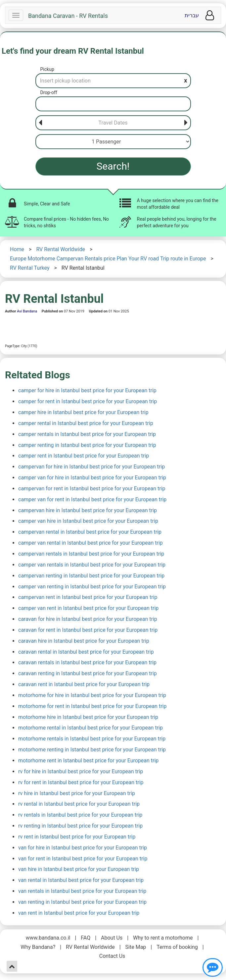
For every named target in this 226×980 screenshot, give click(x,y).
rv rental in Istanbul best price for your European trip (79, 804)
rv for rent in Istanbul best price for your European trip (81, 782)
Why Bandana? (38, 947)
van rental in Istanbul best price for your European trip (81, 880)
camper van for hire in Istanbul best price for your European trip (92, 478)
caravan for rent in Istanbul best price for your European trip (88, 630)
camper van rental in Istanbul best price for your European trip (90, 543)
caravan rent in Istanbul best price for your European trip (84, 684)
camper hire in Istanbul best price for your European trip (83, 412)
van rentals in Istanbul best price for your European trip (82, 891)
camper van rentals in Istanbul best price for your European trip (92, 565)
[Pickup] (113, 81)
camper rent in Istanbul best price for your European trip (84, 456)
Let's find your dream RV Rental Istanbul (73, 51)
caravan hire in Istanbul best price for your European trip (84, 641)
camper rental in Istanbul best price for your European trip (86, 423)
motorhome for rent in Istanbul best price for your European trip (92, 706)
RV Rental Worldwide (61, 249)
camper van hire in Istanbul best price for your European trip (88, 521)
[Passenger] (113, 142)
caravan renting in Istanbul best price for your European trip (88, 673)
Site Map (136, 947)
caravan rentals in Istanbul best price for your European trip (87, 662)
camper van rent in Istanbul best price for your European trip (88, 608)
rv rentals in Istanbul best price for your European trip (80, 815)
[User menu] (210, 15)
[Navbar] (16, 15)
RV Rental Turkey (30, 268)
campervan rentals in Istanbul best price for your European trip (91, 554)
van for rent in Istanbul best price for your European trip (83, 859)
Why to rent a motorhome (163, 938)
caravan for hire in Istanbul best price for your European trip (88, 619)
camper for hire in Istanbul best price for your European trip (87, 390)
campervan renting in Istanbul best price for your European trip (91, 576)
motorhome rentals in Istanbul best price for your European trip (92, 739)
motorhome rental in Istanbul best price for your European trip (90, 728)
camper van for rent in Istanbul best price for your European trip (92, 499)
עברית (192, 15)
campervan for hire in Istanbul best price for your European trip (91, 467)
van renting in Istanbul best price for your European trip (82, 902)
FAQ (86, 938)
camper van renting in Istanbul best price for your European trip (92, 587)
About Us (112, 938)
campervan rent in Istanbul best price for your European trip (88, 597)
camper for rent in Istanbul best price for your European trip (88, 401)
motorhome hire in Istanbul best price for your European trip (88, 717)
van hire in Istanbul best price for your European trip (79, 869)
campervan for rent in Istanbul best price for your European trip (92, 489)
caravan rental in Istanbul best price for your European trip (86, 652)
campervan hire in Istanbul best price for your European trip (88, 510)
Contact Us (112, 956)
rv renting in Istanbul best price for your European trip (80, 826)
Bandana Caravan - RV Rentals (68, 16)
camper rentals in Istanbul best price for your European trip (87, 434)
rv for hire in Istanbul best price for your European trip (81, 771)
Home (17, 249)
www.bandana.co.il (48, 938)
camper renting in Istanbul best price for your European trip (87, 445)
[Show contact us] (213, 967)
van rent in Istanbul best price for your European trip (79, 913)
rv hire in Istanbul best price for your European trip (77, 793)
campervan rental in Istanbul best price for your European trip (90, 532)
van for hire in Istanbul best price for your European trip (83, 848)
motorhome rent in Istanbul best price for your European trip (88, 761)
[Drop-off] (113, 104)
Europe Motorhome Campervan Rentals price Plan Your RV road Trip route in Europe (108, 259)
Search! (113, 166)
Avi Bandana (27, 311)
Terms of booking (177, 947)
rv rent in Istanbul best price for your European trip (77, 837)
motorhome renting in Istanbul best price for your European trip (92, 750)
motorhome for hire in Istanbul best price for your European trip (92, 695)
